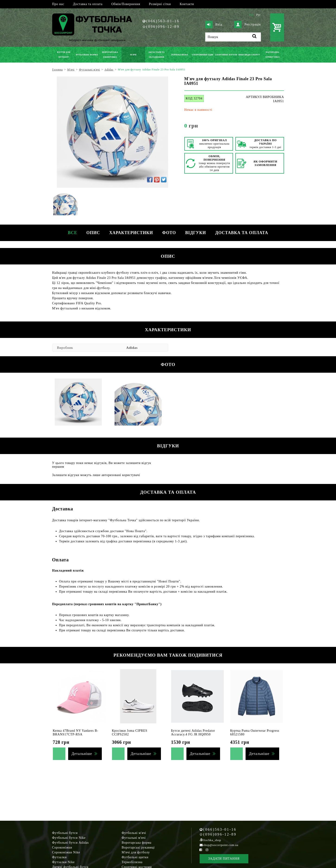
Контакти (187, 4)
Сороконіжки (62, 847)
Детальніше (82, 754)
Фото (169, 233)
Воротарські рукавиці (138, 847)
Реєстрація (247, 25)
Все (73, 233)
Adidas (132, 348)
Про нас (58, 4)
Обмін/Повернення (126, 4)
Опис (93, 233)
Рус (259, 15)
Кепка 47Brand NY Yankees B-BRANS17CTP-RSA (76, 733)
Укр (251, 15)
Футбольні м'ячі (134, 833)
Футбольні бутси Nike (69, 838)
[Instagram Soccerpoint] (207, 850)
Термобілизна (132, 862)
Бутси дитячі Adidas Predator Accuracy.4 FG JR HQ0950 (193, 733)
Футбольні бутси (65, 833)
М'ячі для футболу (136, 852)
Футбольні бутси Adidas (71, 843)
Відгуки (196, 233)
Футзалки (59, 857)
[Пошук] (233, 37)
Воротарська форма (137, 843)
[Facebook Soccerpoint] (201, 850)
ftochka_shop (212, 840)
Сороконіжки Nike (66, 852)
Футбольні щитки (135, 857)
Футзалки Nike (63, 862)
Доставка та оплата (88, 4)
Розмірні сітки (160, 4)
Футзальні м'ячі (134, 838)
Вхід (214, 25)
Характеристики (131, 233)
